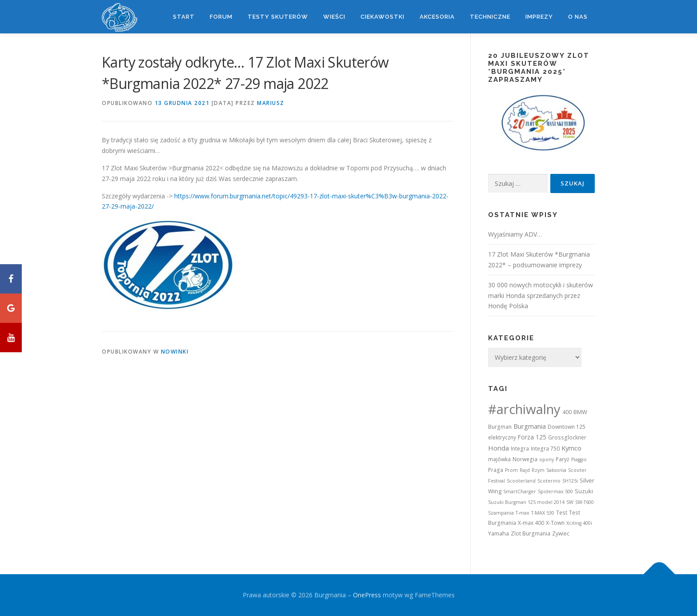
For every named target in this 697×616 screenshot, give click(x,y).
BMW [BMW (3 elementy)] (580, 412)
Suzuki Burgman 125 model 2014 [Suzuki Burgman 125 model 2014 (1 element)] (526, 502)
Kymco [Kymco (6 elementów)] (571, 448)
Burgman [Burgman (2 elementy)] (500, 427)
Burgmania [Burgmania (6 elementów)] (530, 426)
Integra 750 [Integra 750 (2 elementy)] (545, 449)
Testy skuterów (278, 17)
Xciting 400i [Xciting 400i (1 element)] (579, 523)
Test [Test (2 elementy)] (562, 513)
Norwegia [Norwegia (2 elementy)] (525, 459)
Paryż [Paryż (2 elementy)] (563, 459)
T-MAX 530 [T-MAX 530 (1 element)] (543, 513)
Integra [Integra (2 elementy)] (520, 449)
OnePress (367, 595)
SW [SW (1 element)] (570, 502)
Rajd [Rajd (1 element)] (525, 470)
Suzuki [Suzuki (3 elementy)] (584, 491)
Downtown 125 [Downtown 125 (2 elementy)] (567, 427)
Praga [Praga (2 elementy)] (496, 470)
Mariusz (271, 103)
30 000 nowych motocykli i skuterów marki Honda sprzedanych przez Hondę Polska (541, 296)
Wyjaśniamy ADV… (515, 234)
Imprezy (539, 17)
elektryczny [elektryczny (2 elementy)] (502, 437)
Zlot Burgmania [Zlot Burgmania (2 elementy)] (531, 533)
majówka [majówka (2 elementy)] (499, 459)
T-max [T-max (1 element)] (523, 513)
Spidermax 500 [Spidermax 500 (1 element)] (555, 491)
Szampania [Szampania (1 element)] (501, 513)
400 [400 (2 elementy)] (567, 412)
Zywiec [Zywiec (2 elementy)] (561, 533)
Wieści (334, 17)
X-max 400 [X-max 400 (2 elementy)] (531, 523)
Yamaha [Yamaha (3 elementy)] (499, 533)
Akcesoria (437, 17)
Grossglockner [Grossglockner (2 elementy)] (567, 437)
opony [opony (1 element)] (547, 459)
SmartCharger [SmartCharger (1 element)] (520, 491)
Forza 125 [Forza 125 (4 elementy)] (532, 437)
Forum (221, 17)
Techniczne (490, 17)
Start (184, 17)
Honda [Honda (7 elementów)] (499, 448)
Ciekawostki (383, 17)
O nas (578, 17)
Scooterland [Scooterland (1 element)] (521, 481)
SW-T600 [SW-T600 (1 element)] (585, 502)
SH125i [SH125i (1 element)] (570, 481)
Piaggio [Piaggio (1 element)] (579, 459)
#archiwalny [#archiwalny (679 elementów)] (524, 409)
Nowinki (175, 352)
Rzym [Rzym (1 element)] (538, 470)
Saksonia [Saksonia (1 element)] (556, 470)
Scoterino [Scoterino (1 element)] (549, 481)
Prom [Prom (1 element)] (511, 470)
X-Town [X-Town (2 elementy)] (555, 523)
